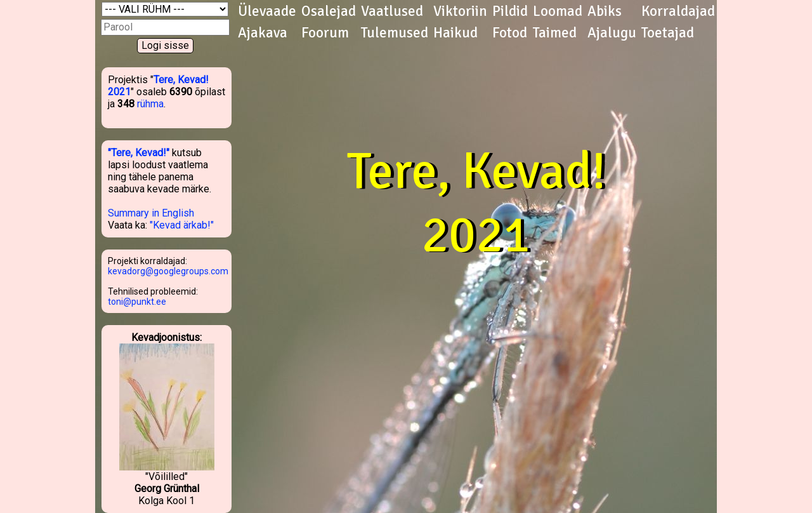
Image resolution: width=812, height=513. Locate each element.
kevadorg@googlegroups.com (168, 271)
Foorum (325, 33)
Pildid (510, 11)
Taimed (555, 33)
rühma (150, 104)
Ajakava (263, 33)
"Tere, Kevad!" (139, 153)
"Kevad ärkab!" (182, 225)
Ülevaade (267, 11)
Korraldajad (678, 11)
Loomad (558, 11)
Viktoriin (460, 11)
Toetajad (668, 33)
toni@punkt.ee (137, 302)
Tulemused (395, 33)
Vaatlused (392, 11)
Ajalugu (612, 33)
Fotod (510, 33)
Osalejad (329, 11)
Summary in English (151, 213)
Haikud (455, 33)
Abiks (605, 11)
